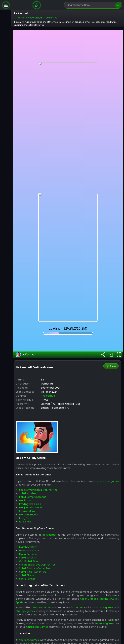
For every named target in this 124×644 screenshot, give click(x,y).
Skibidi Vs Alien (28, 469)
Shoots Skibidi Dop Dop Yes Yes (37, 540)
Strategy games (25, 587)
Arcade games (105, 583)
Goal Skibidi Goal (29, 537)
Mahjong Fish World (30, 483)
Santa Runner (27, 554)
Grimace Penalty (29, 526)
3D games (77, 583)
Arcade (94, 574)
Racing (104, 574)
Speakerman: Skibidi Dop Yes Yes (38, 465)
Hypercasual (48, 371)
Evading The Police (30, 479)
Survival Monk (27, 487)
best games (50, 510)
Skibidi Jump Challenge (33, 472)
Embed (111, 342)
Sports (20, 578)
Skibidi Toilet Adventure (33, 547)
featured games (105, 599)
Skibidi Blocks (27, 551)
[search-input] (91, 5)
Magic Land (26, 476)
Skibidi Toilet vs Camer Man (35, 544)
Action (84, 574)
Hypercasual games (107, 457)
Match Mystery (28, 522)
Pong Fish (25, 494)
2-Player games (42, 583)
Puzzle (114, 574)
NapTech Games (38, 602)
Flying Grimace (28, 530)
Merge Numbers (29, 490)
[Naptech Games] (37, 5)
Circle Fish (25, 497)
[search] (118, 5)
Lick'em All (25, 330)
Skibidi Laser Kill (28, 533)
